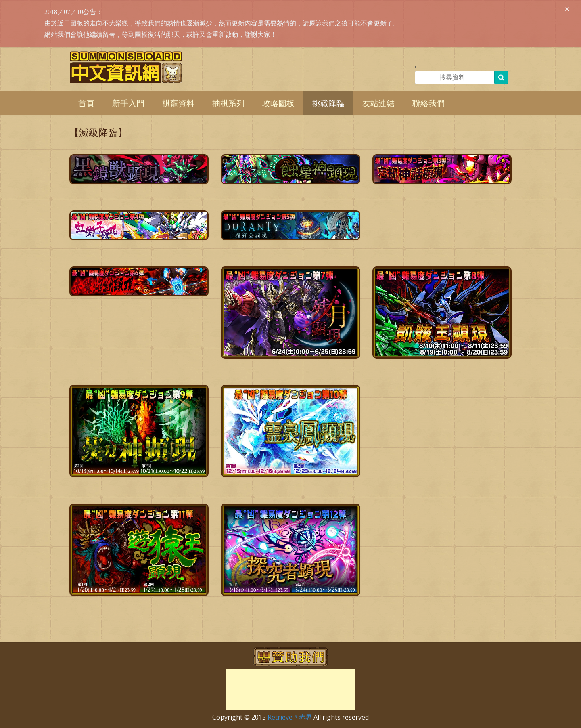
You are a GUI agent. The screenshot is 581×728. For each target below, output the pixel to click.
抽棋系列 (228, 103)
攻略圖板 (278, 103)
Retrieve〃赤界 (290, 717)
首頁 (86, 103)
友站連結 (378, 103)
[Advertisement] (290, 690)
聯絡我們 (428, 103)
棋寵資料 (178, 103)
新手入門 (128, 103)
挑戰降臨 (328, 103)
